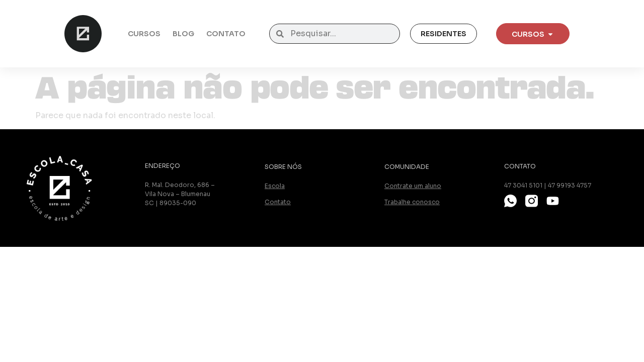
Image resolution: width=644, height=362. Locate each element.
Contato (226, 34)
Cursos (144, 34)
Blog (183, 34)
